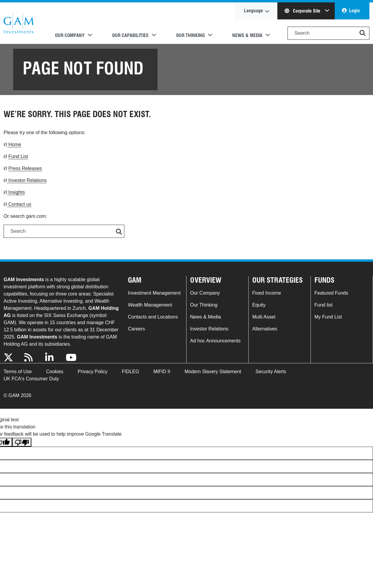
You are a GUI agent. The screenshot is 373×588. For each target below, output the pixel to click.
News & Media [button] (247, 35)
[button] (363, 33)
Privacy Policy (93, 372)
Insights (16, 192)
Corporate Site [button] (303, 11)
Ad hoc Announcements (215, 341)
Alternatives (265, 329)
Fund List (18, 156)
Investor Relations (27, 180)
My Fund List (328, 317)
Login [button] (354, 11)
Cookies (55, 372)
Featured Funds (331, 293)
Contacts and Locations (153, 317)
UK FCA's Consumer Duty (31, 379)
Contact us (19, 204)
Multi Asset (264, 317)
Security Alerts (271, 372)
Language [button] (253, 11)
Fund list (323, 305)
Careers (136, 329)
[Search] (328, 33)
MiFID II (162, 372)
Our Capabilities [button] (130, 35)
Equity (259, 305)
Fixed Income (267, 293)
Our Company (205, 293)
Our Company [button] (70, 35)
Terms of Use (18, 372)
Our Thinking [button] (190, 35)
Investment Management (154, 293)
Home (14, 144)
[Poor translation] (22, 442)
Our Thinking (204, 305)
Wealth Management (150, 305)
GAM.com (19, 23)
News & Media (205, 317)
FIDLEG (131, 372)
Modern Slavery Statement (213, 372)
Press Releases (25, 168)
